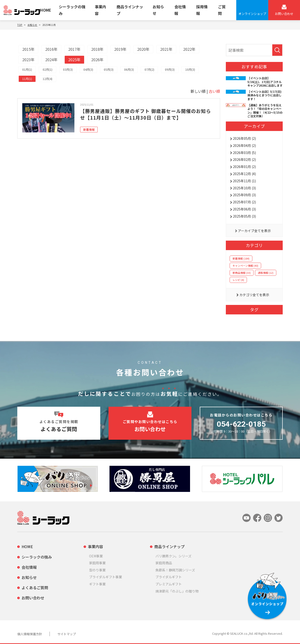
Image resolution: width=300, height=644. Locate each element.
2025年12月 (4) (244, 174)
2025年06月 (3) (244, 209)
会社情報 (180, 10)
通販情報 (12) (266, 273)
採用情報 (202, 10)
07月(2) (149, 69)
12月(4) (48, 79)
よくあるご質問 (35, 588)
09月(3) (170, 69)
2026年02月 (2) (244, 159)
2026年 (97, 60)
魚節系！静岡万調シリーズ (175, 570)
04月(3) (88, 69)
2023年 (28, 60)
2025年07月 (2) (244, 202)
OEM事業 (96, 556)
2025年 (74, 60)
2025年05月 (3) (244, 216)
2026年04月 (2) (244, 145)
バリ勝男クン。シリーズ (173, 556)
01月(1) (27, 69)
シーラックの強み (72, 10)
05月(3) (109, 69)
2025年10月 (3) (244, 188)
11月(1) (27, 79)
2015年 (28, 49)
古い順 (214, 91)
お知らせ (158, 10)
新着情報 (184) (241, 258)
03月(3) (68, 69)
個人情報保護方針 (30, 634)
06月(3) (129, 69)
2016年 (51, 49)
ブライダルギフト (169, 577)
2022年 (189, 49)
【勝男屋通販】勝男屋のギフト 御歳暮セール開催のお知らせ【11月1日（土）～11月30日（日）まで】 (145, 114)
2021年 (166, 49)
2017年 (74, 49)
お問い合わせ (33, 598)
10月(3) (190, 69)
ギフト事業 (97, 584)
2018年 (97, 49)
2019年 (120, 49)
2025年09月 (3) (244, 195)
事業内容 (100, 10)
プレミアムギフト (169, 584)
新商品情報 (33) (242, 273)
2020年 (143, 49)
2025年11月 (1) (244, 181)
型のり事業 (97, 570)
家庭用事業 (97, 563)
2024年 (51, 60)
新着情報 (89, 129)
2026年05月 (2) (244, 138)
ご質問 (222, 10)
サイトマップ (67, 634)
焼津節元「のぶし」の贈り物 (177, 591)
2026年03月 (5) (244, 153)
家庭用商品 (164, 563)
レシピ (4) (238, 280)
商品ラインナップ (130, 10)
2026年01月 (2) (244, 167)
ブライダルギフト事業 (106, 577)
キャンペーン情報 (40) (245, 266)
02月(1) (48, 69)
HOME (46, 10)
